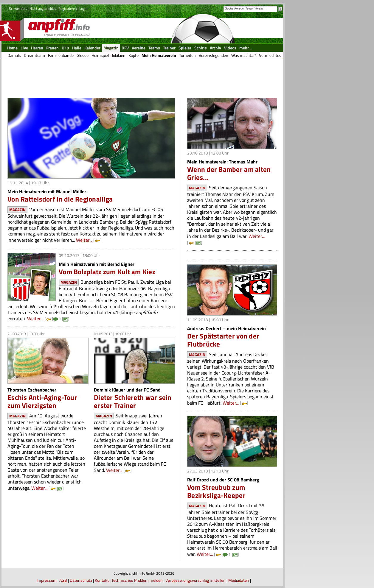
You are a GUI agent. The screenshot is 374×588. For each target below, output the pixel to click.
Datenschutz (81, 580)
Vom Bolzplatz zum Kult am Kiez (107, 272)
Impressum (47, 580)
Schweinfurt (18, 8)
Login (83, 8)
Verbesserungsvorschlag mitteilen (195, 580)
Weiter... (84, 240)
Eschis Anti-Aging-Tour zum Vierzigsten (42, 401)
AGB (63, 580)
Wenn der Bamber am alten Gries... (229, 173)
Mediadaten (239, 580)
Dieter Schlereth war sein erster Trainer (133, 401)
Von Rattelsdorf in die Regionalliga (60, 199)
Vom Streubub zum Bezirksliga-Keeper (216, 491)
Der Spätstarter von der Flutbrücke (223, 340)
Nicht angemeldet (43, 8)
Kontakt (102, 580)
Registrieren (67, 8)
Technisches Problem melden (137, 580)
